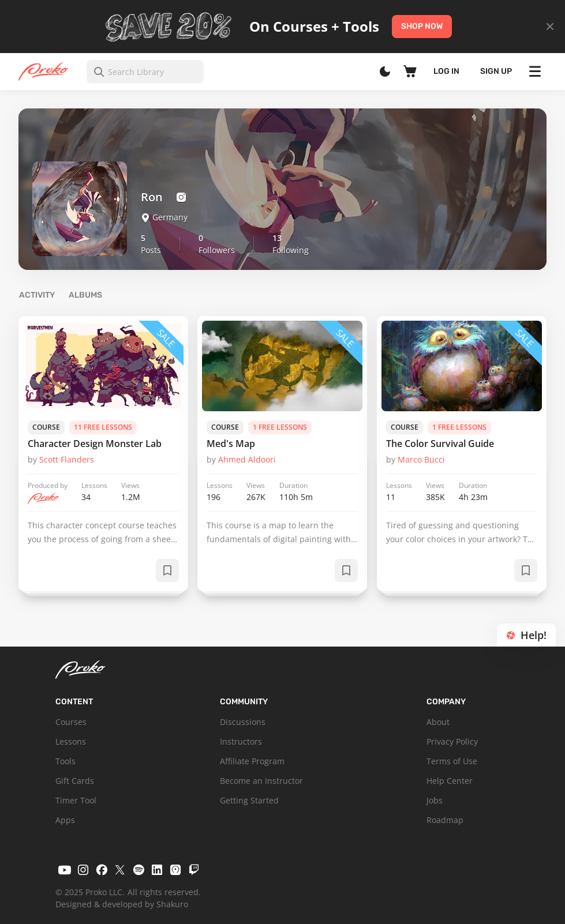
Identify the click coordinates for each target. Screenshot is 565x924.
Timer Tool (76, 800)
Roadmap (445, 820)
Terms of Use (452, 761)
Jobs (435, 800)
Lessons (71, 741)
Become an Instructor (261, 781)
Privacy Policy (452, 741)
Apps (65, 820)
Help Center (450, 781)
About (438, 722)
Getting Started (249, 800)
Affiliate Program (252, 761)
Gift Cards (75, 781)
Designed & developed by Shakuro (122, 904)
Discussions (243, 722)
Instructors (241, 741)
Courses (71, 722)
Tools (66, 761)
